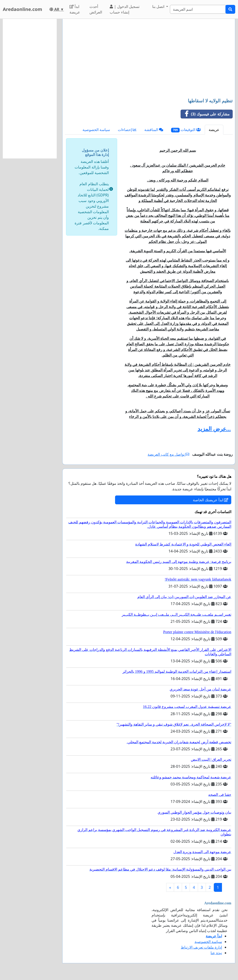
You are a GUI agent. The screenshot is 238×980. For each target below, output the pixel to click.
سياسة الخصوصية (96, 130)
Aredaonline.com (22, 9)
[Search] (198, 9)
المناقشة (154, 130)
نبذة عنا (216, 953)
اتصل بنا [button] (159, 7)
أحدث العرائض (96, 9)
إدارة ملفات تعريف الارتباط (201, 947)
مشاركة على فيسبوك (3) (205, 114)
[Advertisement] (149, 59)
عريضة (214, 130)
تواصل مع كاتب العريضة (168, 454)
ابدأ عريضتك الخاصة (211, 500)
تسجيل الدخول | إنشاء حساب (124, 9)
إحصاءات (127, 130)
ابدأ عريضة (75, 9)
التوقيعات (186, 130)
